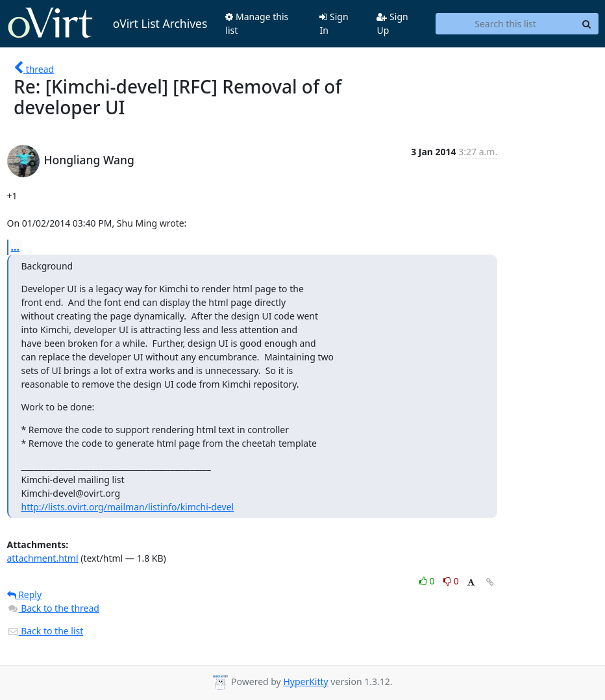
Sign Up (392, 23)
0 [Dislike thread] (451, 581)
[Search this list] (506, 24)
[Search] (587, 24)
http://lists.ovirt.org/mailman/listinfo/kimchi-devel (128, 507)
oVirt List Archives (107, 23)
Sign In (334, 23)
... (16, 247)
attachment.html (43, 558)
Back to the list (45, 631)
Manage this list (257, 23)
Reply (25, 594)
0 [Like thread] (428, 581)
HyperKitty (305, 681)
